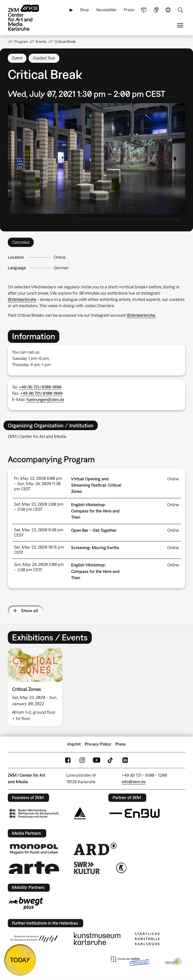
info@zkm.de (134, 782)
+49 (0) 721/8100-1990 (40, 387)
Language (168, 10)
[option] (37, 687)
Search (180, 10)
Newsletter (106, 10)
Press (129, 10)
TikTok (111, 760)
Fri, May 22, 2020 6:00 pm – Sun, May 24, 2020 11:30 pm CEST (38, 484)
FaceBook (68, 760)
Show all (30, 611)
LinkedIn (125, 760)
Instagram (82, 760)
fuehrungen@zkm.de (45, 400)
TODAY (20, 960)
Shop (85, 10)
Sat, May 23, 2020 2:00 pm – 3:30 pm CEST (39, 507)
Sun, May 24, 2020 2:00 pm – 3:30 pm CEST (39, 567)
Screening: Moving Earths (95, 548)
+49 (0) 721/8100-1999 (41, 393)
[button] (97, 159)
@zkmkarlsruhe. (141, 315)
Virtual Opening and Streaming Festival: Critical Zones (96, 485)
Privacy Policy (98, 744)
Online (60, 257)
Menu (180, 25)
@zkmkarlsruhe (22, 299)
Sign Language (156, 10)
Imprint (74, 744)
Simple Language (144, 10)
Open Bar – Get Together (94, 530)
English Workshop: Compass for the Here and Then (95, 511)
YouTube (96, 760)
